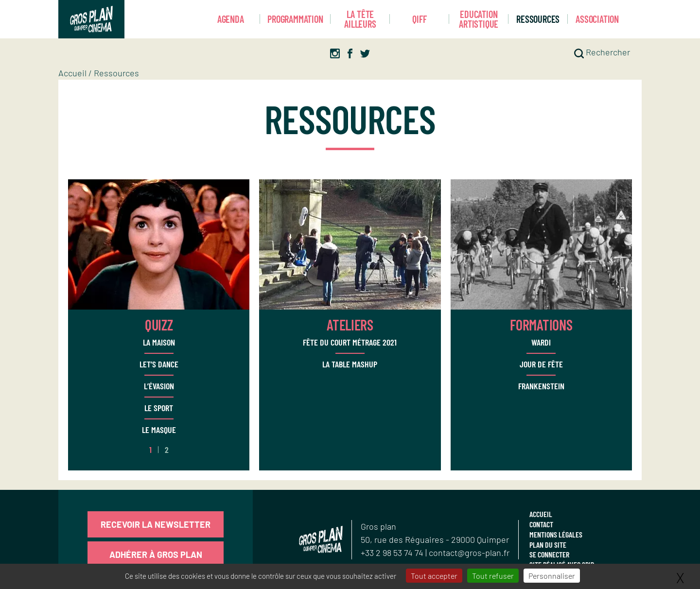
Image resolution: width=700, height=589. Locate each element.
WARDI (541, 342)
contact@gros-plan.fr (469, 553)
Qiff (419, 19)
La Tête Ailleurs (360, 19)
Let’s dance (159, 364)
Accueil (72, 73)
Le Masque (159, 430)
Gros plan (378, 526)
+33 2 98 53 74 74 (393, 553)
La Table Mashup (350, 364)
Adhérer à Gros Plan (156, 554)
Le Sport (159, 408)
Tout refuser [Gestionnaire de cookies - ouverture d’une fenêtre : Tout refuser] (493, 576)
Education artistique (479, 19)
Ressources (538, 19)
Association (597, 19)
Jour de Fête (541, 364)
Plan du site (548, 545)
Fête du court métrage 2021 (350, 342)
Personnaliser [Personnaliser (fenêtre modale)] (552, 576)
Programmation (295, 19)
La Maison (159, 342)
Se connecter (549, 554)
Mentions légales (556, 534)
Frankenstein (541, 386)
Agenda (231, 19)
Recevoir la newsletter (156, 524)
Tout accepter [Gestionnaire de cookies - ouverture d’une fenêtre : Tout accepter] (434, 576)
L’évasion (159, 386)
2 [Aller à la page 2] (167, 450)
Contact (541, 524)
